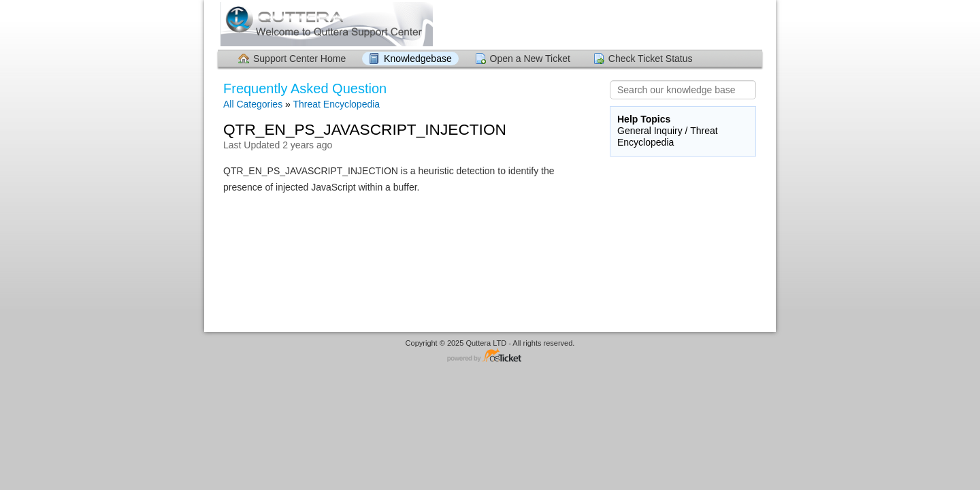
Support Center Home (299, 59)
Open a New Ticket (530, 59)
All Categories (253, 104)
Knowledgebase (418, 59)
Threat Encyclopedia (336, 104)
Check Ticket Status (651, 59)
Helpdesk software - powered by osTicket (490, 356)
